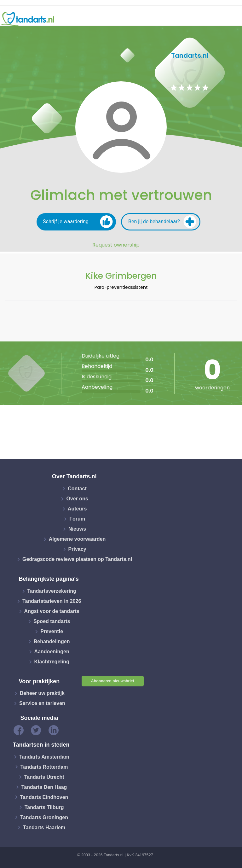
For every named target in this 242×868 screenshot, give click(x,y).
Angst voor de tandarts (52, 611)
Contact (77, 489)
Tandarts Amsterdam (44, 757)
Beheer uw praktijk (42, 693)
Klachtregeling (52, 662)
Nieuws (77, 529)
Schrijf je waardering (78, 222)
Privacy (77, 549)
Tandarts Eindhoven (44, 797)
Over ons (77, 499)
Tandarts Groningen (44, 817)
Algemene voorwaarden (77, 539)
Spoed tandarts (52, 621)
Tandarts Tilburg (44, 807)
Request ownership (116, 245)
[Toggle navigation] (233, 19)
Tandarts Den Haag (44, 787)
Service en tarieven (42, 703)
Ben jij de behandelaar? (162, 222)
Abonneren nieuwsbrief (113, 681)
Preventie (52, 631)
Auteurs (77, 509)
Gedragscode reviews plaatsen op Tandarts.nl (77, 559)
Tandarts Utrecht (44, 777)
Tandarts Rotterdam (44, 767)
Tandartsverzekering (52, 591)
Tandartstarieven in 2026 (52, 601)
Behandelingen (52, 641)
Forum (77, 519)
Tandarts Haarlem (44, 827)
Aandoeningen (52, 652)
